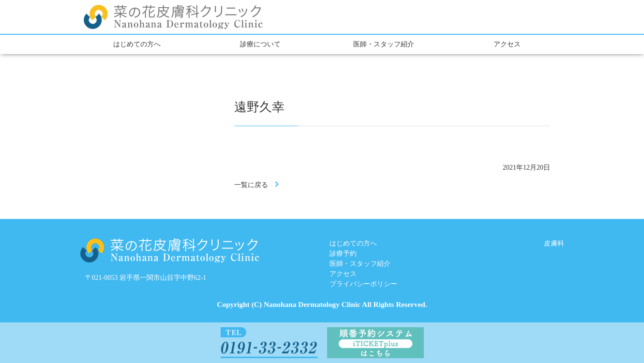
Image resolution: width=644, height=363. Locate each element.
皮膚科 (554, 243)
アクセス (507, 44)
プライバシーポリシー (363, 284)
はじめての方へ (137, 44)
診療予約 (343, 254)
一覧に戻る (251, 185)
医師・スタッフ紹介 (384, 44)
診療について (260, 44)
